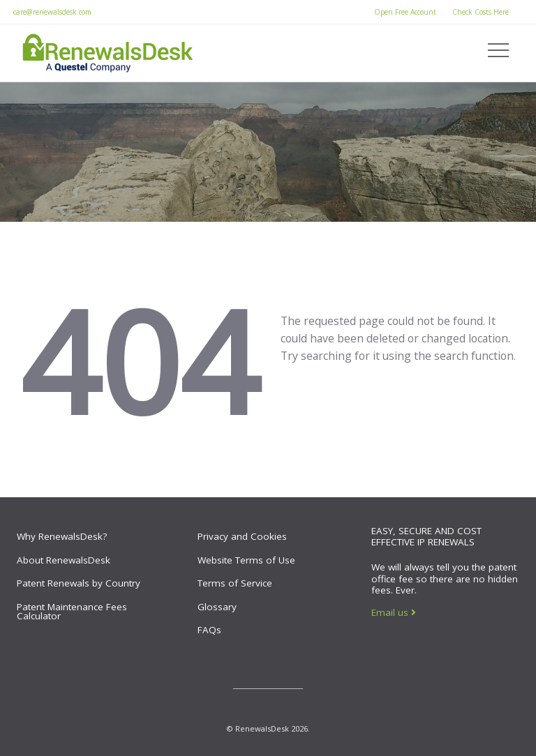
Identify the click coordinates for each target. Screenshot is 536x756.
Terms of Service (235, 583)
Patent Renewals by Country (79, 583)
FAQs (209, 630)
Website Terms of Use (246, 560)
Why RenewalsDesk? (62, 536)
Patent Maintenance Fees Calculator (72, 612)
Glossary (217, 607)
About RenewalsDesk (64, 560)
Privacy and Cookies (242, 536)
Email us (394, 612)
